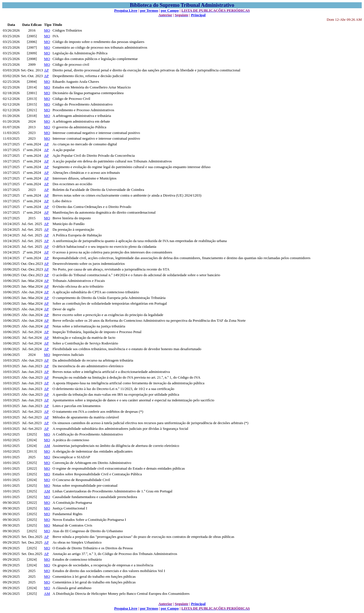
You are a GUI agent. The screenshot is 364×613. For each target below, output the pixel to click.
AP (46, 70)
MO (47, 30)
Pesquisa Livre (126, 10)
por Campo (170, 10)
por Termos (149, 10)
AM (47, 446)
